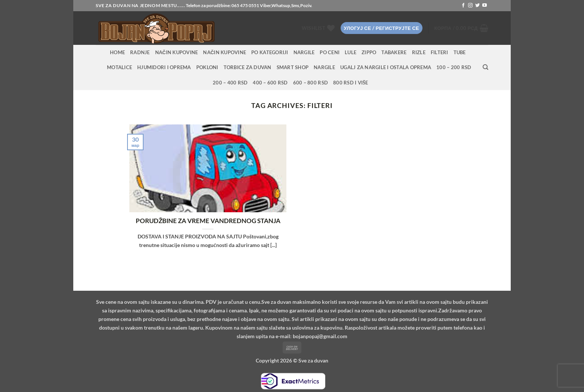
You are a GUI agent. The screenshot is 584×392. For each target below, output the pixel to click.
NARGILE (304, 52)
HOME (117, 52)
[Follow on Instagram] (470, 6)
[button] (382, 28)
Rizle (419, 52)
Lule (351, 52)
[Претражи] (485, 67)
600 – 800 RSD (311, 83)
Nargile (324, 67)
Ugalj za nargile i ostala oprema (386, 67)
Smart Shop (293, 67)
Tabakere (394, 52)
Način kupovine (177, 52)
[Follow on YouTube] (485, 6)
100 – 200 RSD (454, 67)
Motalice (119, 67)
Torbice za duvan (248, 67)
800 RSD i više (351, 83)
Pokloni (207, 67)
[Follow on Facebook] (463, 6)
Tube (460, 52)
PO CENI (330, 52)
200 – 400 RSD (230, 83)
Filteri (439, 52)
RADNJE (140, 52)
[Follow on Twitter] (477, 6)
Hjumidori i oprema (164, 67)
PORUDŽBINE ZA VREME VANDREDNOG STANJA (208, 221)
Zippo (369, 52)
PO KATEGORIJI (270, 52)
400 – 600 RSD (270, 83)
